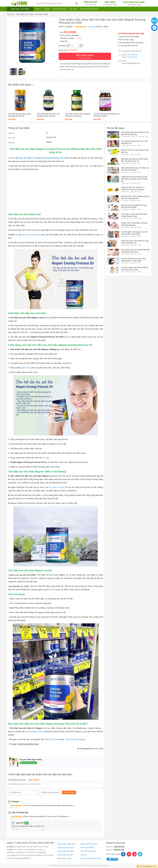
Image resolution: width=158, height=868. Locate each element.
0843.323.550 (132, 57)
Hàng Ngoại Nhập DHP (103, 866)
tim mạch (46, 458)
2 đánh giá (91, 27)
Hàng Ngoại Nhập (35, 732)
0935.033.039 (133, 55)
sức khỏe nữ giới (56, 487)
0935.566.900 (71, 740)
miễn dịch (25, 368)
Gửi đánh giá (69, 792)
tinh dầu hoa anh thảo (32, 235)
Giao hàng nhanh (85, 56)
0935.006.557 (50, 740)
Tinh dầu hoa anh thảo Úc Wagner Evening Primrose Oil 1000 (39, 158)
